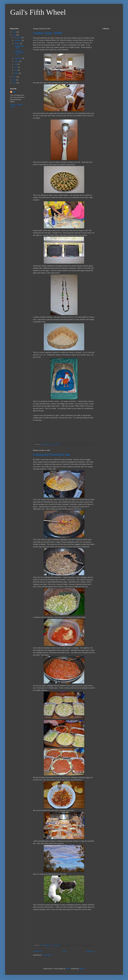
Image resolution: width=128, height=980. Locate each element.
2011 (14, 80)
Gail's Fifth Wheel (38, 12)
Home (64, 952)
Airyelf (68, 969)
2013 (14, 35)
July (16, 64)
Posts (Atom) (47, 955)
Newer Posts (38, 952)
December (18, 38)
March (17, 73)
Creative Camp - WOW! (48, 33)
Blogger (82, 969)
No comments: (56, 444)
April (16, 70)
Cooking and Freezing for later (52, 455)
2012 (14, 77)
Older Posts (90, 952)
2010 (14, 83)
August (17, 61)
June (16, 67)
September (18, 58)
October (17, 44)
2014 (14, 32)
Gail (14, 92)
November (18, 41)
